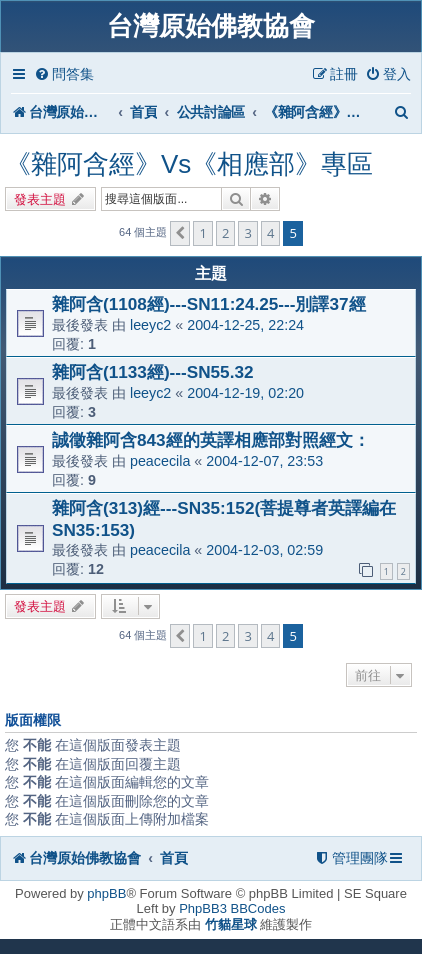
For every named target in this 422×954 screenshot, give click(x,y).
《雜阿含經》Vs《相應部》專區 (189, 164)
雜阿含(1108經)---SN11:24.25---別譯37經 (209, 304)
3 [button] (247, 233)
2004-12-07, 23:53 (264, 461)
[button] (180, 233)
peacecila (160, 461)
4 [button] (270, 233)
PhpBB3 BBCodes (232, 908)
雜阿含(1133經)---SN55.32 (153, 372)
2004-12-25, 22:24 (245, 325)
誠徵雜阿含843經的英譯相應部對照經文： (211, 440)
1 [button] (202, 233)
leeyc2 (150, 325)
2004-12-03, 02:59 (264, 550)
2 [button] (225, 233)
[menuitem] (64, 74)
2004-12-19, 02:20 (245, 393)
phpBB (106, 893)
